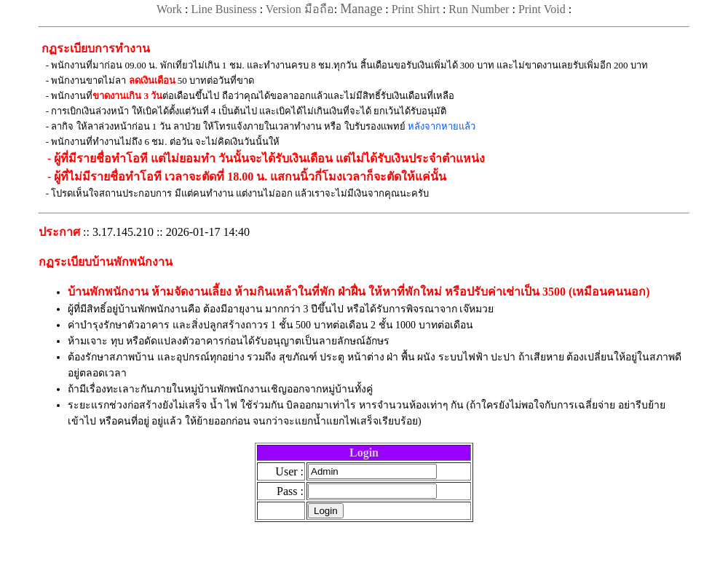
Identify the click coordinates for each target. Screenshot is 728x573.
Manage (361, 9)
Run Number (479, 9)
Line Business (223, 9)
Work (169, 9)
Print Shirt (416, 9)
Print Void (542, 9)
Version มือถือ (300, 9)
